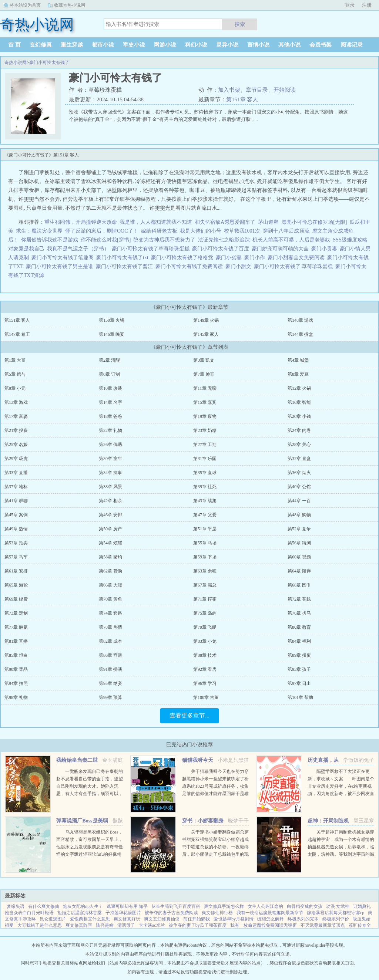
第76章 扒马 (299, 613)
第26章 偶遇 (110, 445)
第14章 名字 (110, 402)
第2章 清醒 (109, 360)
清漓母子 (126, 925)
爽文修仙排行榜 (217, 913)
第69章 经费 (16, 599)
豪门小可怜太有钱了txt (124, 258)
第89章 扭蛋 (299, 655)
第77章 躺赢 (16, 627)
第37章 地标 (16, 487)
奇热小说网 (16, 62)
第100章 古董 (206, 697)
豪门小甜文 (240, 266)
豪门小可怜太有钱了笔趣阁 (64, 258)
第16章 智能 (299, 402)
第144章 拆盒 (300, 334)
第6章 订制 (109, 374)
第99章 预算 (110, 697)
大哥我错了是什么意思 (40, 925)
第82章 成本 (110, 641)
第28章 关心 (299, 445)
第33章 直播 (16, 473)
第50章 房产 (110, 529)
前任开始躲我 (197, 919)
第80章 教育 (299, 627)
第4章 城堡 (298, 360)
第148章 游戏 (300, 320)
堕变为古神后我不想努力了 (164, 240)
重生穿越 (72, 45)
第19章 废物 (205, 416)
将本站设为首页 (25, 5)
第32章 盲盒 (299, 459)
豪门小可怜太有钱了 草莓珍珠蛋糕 (295, 266)
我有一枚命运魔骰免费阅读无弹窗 (264, 925)
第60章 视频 (299, 557)
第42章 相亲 (110, 501)
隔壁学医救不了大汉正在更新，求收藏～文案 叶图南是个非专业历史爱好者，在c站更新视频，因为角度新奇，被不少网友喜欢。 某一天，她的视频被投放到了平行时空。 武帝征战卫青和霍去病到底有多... (341, 794)
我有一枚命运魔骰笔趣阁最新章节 (270, 913)
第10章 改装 (110, 388)
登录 (350, 5)
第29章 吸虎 (16, 459)
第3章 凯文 (204, 360)
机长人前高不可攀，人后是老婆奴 (291, 240)
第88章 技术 (205, 655)
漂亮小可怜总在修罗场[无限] (314, 222)
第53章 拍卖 (16, 543)
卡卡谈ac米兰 (152, 925)
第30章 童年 (110, 459)
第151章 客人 (242, 99)
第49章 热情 (16, 529)
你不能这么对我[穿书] (106, 240)
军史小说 (134, 45)
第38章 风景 (110, 487)
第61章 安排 (16, 571)
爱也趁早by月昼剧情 (234, 919)
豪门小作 (256, 258)
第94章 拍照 (16, 683)
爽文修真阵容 (79, 925)
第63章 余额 (205, 571)
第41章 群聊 (16, 501)
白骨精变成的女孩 (305, 906)
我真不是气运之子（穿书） (78, 249)
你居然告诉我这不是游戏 (50, 240)
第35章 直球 (205, 473)
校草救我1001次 (242, 231)
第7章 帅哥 (204, 374)
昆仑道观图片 (53, 919)
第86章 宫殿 (110, 655)
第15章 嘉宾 (205, 402)
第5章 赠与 (15, 374)
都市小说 (103, 45)
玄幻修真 (41, 45)
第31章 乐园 (205, 459)
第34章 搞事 (110, 473)
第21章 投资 (16, 430)
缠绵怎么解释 (271, 919)
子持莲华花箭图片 (123, 913)
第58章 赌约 (110, 557)
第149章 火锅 (206, 320)
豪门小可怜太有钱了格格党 (183, 258)
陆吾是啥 (105, 925)
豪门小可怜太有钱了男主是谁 (61, 266)
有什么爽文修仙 (44, 906)
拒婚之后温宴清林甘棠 (80, 913)
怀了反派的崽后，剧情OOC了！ (102, 231)
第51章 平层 (205, 529)
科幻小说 (196, 45)
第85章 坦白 (16, 655)
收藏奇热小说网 (70, 5)
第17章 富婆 (16, 416)
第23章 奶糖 (205, 430)
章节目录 (257, 90)
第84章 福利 (299, 641)
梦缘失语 (16, 906)
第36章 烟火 (299, 473)
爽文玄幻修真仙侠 (162, 919)
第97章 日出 (299, 683)
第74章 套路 (110, 613)
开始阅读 (285, 90)
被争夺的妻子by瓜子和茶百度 (198, 925)
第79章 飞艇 (205, 627)
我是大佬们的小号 (201, 231)
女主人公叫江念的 (265, 906)
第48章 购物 (299, 515)
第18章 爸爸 (110, 416)
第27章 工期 (205, 445)
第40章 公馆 (299, 487)
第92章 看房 (205, 669)
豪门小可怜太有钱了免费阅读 (190, 266)
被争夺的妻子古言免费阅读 (171, 913)
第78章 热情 (110, 627)
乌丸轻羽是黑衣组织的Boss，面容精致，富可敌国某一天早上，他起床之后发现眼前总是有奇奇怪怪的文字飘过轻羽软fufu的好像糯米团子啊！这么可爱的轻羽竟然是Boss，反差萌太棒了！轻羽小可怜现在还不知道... (90, 854)
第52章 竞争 (299, 529)
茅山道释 (268, 222)
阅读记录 (352, 45)
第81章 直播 (16, 641)
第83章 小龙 (205, 641)
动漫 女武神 (338, 906)
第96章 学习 (205, 683)
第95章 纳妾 (110, 683)
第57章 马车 (16, 557)
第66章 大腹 (110, 585)
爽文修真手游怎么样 (224, 906)
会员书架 (321, 45)
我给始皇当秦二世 (77, 760)
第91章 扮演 (110, 669)
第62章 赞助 (110, 571)
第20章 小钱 (299, 416)
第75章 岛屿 (205, 613)
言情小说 (258, 45)
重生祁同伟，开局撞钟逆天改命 (81, 222)
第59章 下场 (205, 557)
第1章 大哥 (15, 360)
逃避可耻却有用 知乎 (127, 906)
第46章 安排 (110, 515)
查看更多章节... (189, 715)
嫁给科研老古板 (159, 231)
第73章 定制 (16, 613)
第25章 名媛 (16, 445)
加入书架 (229, 90)
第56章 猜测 (299, 543)
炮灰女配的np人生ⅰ (83, 906)
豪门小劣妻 (230, 258)
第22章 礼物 (110, 430)
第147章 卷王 (17, 334)
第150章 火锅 (112, 320)
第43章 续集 (205, 501)
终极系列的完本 (303, 919)
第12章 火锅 (299, 388)
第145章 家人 (206, 334)
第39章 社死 (205, 487)
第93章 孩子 (299, 669)
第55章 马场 (205, 543)
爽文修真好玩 (127, 919)
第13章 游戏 (16, 402)
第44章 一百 (299, 501)
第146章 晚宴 (112, 334)
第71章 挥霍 (205, 599)
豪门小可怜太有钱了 (49, 62)
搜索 (240, 24)
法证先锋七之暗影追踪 (224, 240)
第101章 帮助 (300, 697)
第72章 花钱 (299, 599)
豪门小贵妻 (326, 249)
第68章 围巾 (299, 585)
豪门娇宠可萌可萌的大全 (281, 249)
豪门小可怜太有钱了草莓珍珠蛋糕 (152, 249)
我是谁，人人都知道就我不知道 (156, 222)
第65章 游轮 (16, 585)
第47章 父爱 (205, 515)
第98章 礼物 (16, 697)
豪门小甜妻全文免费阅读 (297, 258)
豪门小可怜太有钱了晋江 (126, 266)
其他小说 (289, 45)
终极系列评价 (336, 919)
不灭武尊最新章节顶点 (323, 925)
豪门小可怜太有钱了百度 (222, 249)
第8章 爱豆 (298, 374)
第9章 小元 (15, 388)
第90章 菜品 (16, 669)
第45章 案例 (16, 515)
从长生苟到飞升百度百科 (176, 906)
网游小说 (165, 45)
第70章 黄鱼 (110, 599)
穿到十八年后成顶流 (286, 231)
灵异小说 (227, 45)
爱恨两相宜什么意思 (90, 919)
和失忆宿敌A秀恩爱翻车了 (225, 222)
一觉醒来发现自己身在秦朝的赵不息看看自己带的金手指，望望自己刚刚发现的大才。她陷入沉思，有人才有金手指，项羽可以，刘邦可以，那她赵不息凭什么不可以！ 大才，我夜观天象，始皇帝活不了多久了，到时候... (90, 794)
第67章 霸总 (205, 585)
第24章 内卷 (299, 430)
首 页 (14, 45)
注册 (367, 5)
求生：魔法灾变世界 (39, 231)
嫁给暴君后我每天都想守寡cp (336, 913)
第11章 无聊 (205, 388)
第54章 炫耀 (110, 543)
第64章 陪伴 (299, 571)
